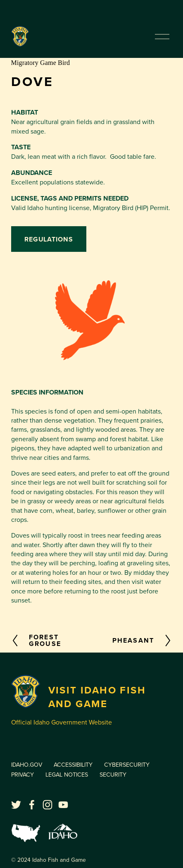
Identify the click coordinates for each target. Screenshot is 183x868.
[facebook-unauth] (32, 805)
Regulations (49, 239)
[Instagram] (48, 805)
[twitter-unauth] (16, 805)
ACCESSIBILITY (73, 764)
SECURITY (113, 774)
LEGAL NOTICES (67, 774)
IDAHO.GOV (27, 764)
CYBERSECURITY (127, 764)
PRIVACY (23, 774)
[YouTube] (63, 805)
